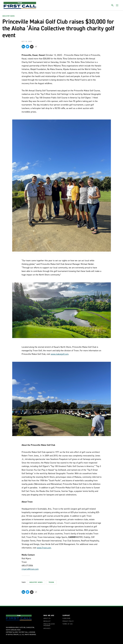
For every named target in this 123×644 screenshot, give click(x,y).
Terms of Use (68, 624)
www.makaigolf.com (60, 354)
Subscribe (66, 619)
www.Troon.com (44, 548)
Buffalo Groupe (13, 635)
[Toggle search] (112, 5)
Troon (51, 582)
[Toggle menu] (117, 5)
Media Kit (47, 621)
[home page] (20, 5)
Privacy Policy (68, 621)
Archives (47, 629)
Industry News (9, 16)
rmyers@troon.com (30, 569)
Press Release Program (49, 625)
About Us (47, 619)
